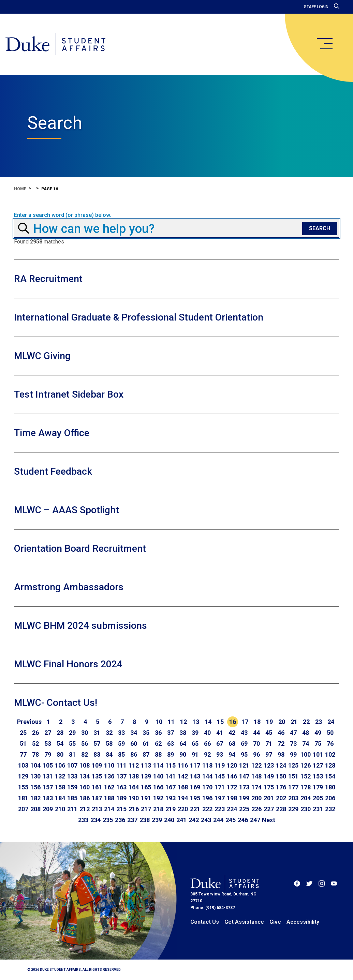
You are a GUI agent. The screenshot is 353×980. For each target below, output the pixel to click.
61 (146, 744)
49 (318, 733)
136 (109, 776)
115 (171, 765)
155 (23, 787)
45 (269, 733)
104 (35, 765)
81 (72, 754)
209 (48, 809)
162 (109, 787)
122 (256, 765)
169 (195, 787)
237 (132, 820)
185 (72, 798)
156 (35, 787)
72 (281, 744)
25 (23, 733)
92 (207, 754)
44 (256, 733)
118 (207, 765)
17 (245, 722)
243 (206, 820)
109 (97, 765)
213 (97, 809)
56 (85, 744)
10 (159, 722)
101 (318, 754)
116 (183, 765)
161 (97, 787)
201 (269, 798)
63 (171, 744)
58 (109, 744)
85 (121, 754)
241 (181, 820)
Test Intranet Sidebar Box (69, 394)
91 (195, 754)
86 (134, 754)
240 (169, 820)
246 (243, 820)
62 (158, 744)
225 (244, 809)
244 (218, 820)
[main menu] (324, 44)
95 (244, 754)
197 (220, 798)
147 (244, 776)
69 (244, 744)
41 (220, 733)
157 (48, 787)
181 (23, 798)
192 (158, 798)
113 (146, 765)
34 (134, 733)
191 (146, 798)
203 (293, 798)
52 (35, 744)
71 (269, 744)
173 (244, 787)
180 (330, 787)
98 (281, 754)
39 (195, 733)
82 (85, 754)
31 (97, 733)
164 (134, 787)
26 (35, 733)
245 (231, 820)
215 (121, 809)
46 (281, 733)
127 (318, 765)
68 (232, 744)
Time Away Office (52, 433)
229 (293, 809)
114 (158, 765)
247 (255, 820)
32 (109, 733)
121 (244, 765)
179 (318, 787)
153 (318, 776)
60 (134, 744)
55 (72, 744)
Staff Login (316, 7)
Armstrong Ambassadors (69, 587)
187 (97, 798)
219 (171, 809)
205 (318, 798)
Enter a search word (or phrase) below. (63, 215)
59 (121, 744)
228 (281, 809)
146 (232, 776)
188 (109, 798)
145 (220, 776)
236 (120, 820)
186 (85, 798)
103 (23, 765)
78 (35, 754)
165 (146, 787)
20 (282, 722)
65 (195, 744)
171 (220, 787)
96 (256, 754)
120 (232, 765)
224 (232, 809)
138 (134, 776)
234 (95, 820)
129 (23, 776)
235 (108, 820)
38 (183, 733)
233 (83, 820)
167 (171, 787)
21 (294, 722)
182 (35, 798)
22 (306, 722)
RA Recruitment (48, 279)
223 (220, 809)
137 (121, 776)
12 (183, 722)
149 (269, 776)
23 (319, 722)
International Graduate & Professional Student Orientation (139, 317)
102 (330, 754)
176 (281, 787)
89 (171, 754)
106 (60, 765)
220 (183, 809)
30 (85, 733)
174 (256, 787)
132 (60, 776)
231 (318, 809)
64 (183, 744)
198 (232, 798)
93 (220, 754)
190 (134, 798)
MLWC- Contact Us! (56, 703)
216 (134, 809)
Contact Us (205, 922)
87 (146, 754)
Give (275, 922)
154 (330, 776)
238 (145, 820)
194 (183, 798)
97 (269, 754)
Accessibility (303, 922)
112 (134, 765)
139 (146, 776)
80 (60, 754)
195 (195, 798)
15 (220, 722)
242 (194, 820)
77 (23, 754)
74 (306, 744)
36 (158, 733)
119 (220, 765)
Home (20, 189)
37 (171, 733)
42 (232, 733)
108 (85, 765)
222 (207, 809)
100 (306, 754)
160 (85, 787)
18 (257, 722)
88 (158, 754)
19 (269, 722)
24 (331, 722)
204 (306, 798)
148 (256, 776)
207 (23, 809)
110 (109, 765)
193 (171, 798)
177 (293, 787)
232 (330, 809)
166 (158, 787)
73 (293, 744)
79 (48, 754)
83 (97, 754)
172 (232, 787)
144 (207, 776)
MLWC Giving (42, 356)
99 (293, 754)
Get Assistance (244, 922)
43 (244, 733)
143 (195, 776)
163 (121, 787)
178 (306, 787)
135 (97, 776)
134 (85, 776)
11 (171, 722)
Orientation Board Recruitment (80, 548)
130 (35, 776)
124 (281, 765)
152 (306, 776)
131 (48, 776)
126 (306, 765)
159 (72, 787)
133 (72, 776)
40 (207, 733)
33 (121, 733)
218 (158, 809)
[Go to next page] (269, 820)
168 (183, 787)
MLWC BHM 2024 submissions (80, 626)
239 (157, 820)
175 (269, 787)
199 (244, 798)
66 (207, 744)
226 (256, 809)
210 (60, 809)
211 (72, 809)
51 (23, 744)
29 (72, 733)
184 (60, 798)
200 (256, 798)
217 (146, 809)
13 (196, 722)
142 (183, 776)
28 (60, 733)
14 (208, 722)
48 (306, 733)
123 (269, 765)
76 (330, 744)
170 (207, 787)
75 (318, 744)
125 (293, 765)
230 (306, 809)
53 (48, 744)
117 (195, 765)
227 (269, 809)
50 (330, 733)
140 (158, 776)
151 (293, 776)
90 (183, 754)
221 (195, 809)
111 (121, 765)
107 (72, 765)
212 (85, 809)
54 (60, 744)
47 (293, 733)
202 (281, 798)
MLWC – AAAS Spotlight (67, 510)
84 (109, 754)
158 (60, 787)
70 (256, 744)
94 (232, 754)
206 (330, 798)
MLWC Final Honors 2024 (68, 664)
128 (330, 765)
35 (146, 733)
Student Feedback (53, 471)
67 (220, 744)
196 (207, 798)
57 (97, 744)
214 (109, 809)
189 (121, 798)
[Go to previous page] (29, 722)
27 (48, 733)
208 (35, 809)
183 (48, 798)
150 (281, 776)
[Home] (55, 44)
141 (171, 776)
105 (48, 765)
